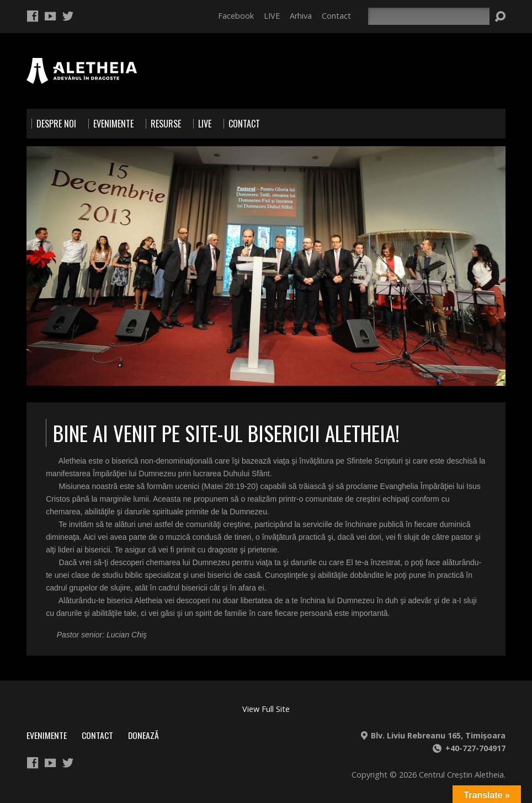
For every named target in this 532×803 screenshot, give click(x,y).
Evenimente (47, 735)
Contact (336, 16)
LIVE (272, 16)
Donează (143, 735)
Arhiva (301, 16)
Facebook (236, 16)
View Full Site (266, 709)
